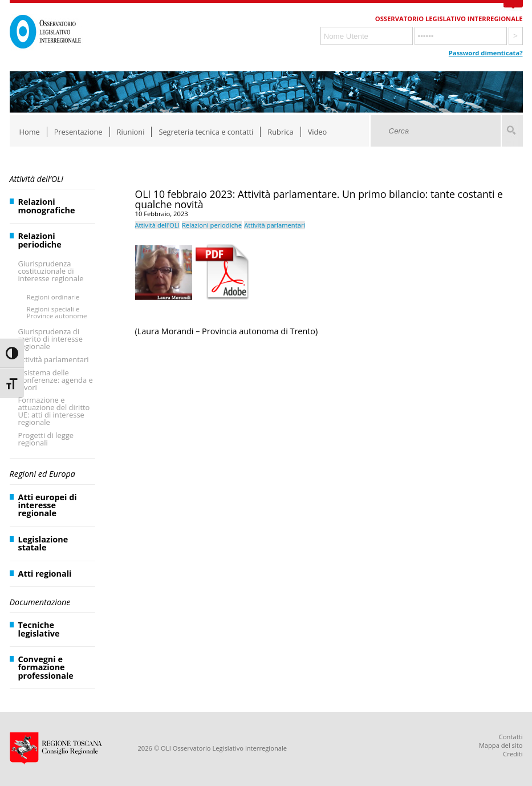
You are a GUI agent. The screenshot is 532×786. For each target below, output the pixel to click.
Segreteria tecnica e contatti (206, 132)
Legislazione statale (43, 543)
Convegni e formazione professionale (46, 667)
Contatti (511, 737)
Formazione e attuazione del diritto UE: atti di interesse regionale (54, 411)
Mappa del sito (501, 745)
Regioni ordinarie (53, 297)
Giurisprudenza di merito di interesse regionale (50, 339)
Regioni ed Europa (42, 474)
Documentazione (40, 602)
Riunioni (131, 132)
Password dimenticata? (486, 53)
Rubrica (280, 132)
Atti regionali (45, 574)
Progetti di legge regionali (46, 439)
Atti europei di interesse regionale (48, 505)
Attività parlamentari (54, 359)
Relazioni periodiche (40, 240)
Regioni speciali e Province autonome (57, 312)
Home (30, 132)
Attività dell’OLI (36, 179)
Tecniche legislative (39, 629)
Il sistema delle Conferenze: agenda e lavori (56, 380)
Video (318, 132)
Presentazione (78, 132)
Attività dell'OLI (157, 225)
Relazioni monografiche (47, 206)
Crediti (513, 754)
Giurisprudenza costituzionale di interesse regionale (51, 271)
